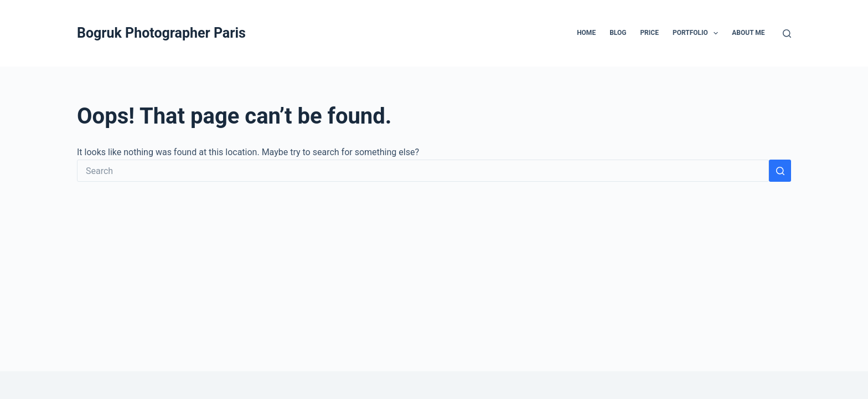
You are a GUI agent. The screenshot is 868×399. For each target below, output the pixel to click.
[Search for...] (423, 171)
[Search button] (780, 171)
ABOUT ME (748, 33)
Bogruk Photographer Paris (161, 33)
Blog (618, 33)
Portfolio (697, 33)
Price (649, 33)
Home (586, 33)
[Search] (787, 34)
